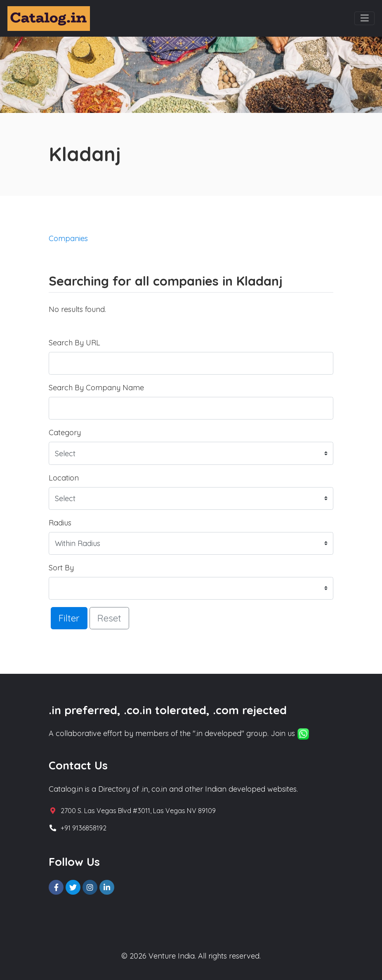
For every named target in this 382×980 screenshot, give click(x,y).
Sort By (61, 568)
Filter (69, 618)
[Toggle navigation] (364, 19)
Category (65, 433)
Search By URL (74, 343)
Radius (60, 523)
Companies (68, 238)
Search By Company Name (96, 388)
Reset (109, 618)
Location (64, 478)
